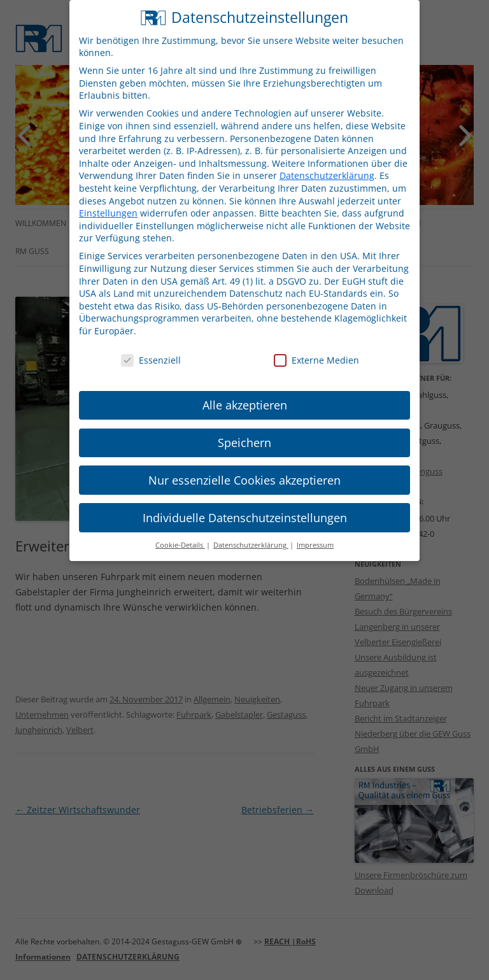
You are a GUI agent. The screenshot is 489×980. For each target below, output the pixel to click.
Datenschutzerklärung (327, 165)
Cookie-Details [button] (180, 534)
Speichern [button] (244, 431)
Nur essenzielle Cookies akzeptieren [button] (244, 469)
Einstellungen (108, 202)
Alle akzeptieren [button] (245, 394)
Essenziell (151, 349)
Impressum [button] (315, 534)
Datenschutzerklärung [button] (251, 534)
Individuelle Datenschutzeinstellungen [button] (245, 506)
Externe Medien (316, 349)
